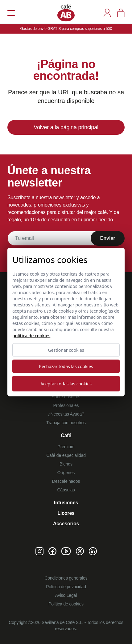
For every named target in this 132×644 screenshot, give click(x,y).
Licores (66, 513)
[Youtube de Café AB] (66, 551)
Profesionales (66, 405)
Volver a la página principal (66, 127)
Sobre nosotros (66, 397)
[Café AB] (66, 13)
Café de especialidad (66, 455)
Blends (66, 464)
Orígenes (66, 473)
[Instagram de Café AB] (39, 551)
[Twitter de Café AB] (80, 551)
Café (66, 435)
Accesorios (66, 524)
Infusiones (66, 503)
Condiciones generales (66, 578)
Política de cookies (66, 604)
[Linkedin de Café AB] (93, 551)
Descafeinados (66, 481)
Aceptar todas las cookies (66, 384)
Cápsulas (66, 490)
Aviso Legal (66, 595)
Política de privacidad (66, 587)
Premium (66, 447)
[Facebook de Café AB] (52, 551)
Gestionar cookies (66, 350)
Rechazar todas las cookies (66, 366)
